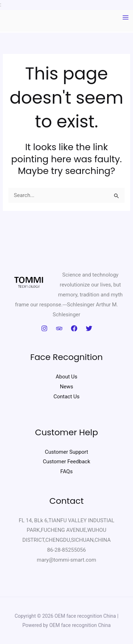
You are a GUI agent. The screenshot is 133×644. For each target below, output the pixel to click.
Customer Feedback (67, 462)
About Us (66, 377)
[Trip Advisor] (59, 328)
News (67, 387)
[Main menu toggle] (126, 18)
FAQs (66, 471)
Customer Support (67, 452)
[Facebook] (74, 328)
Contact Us (67, 397)
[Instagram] (44, 328)
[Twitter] (89, 328)
